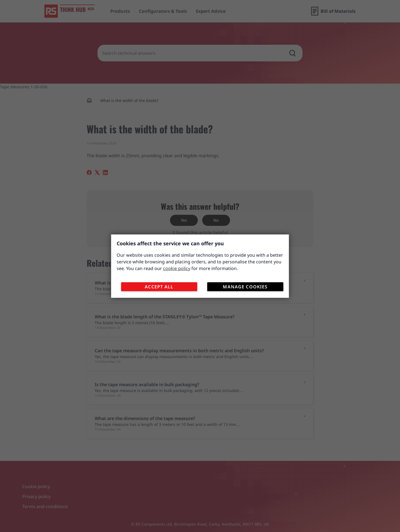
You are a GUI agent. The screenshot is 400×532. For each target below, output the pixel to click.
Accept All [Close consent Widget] (160, 287)
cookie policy (177, 269)
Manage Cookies (246, 287)
